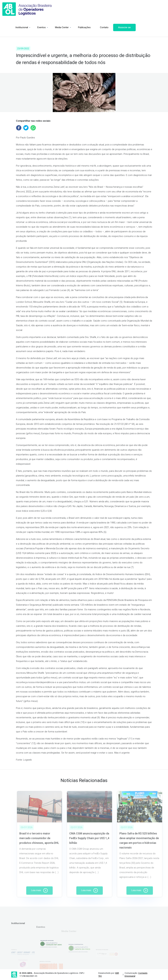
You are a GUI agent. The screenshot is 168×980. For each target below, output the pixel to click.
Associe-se (114, 27)
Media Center (51, 27)
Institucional (11, 27)
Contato (93, 27)
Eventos (31, 27)
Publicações (74, 27)
